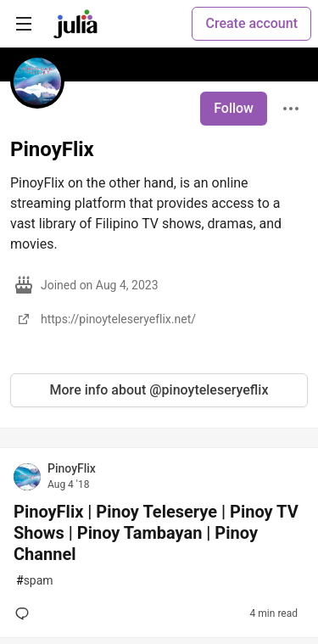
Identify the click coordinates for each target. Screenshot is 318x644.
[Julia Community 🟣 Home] (75, 24)
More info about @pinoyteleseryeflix (159, 390)
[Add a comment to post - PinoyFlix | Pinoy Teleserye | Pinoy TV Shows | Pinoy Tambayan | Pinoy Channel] (25, 613)
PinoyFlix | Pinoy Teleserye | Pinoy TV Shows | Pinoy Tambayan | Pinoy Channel (156, 533)
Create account (251, 23)
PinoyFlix (72, 468)
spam (35, 581)
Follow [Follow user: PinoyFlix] (234, 108)
